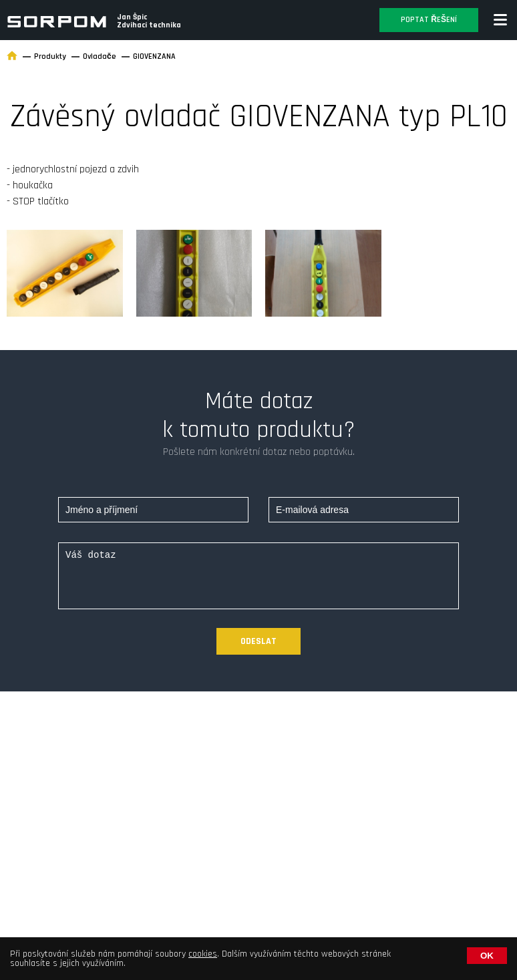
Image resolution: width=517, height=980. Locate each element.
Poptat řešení (429, 20)
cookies (203, 954)
